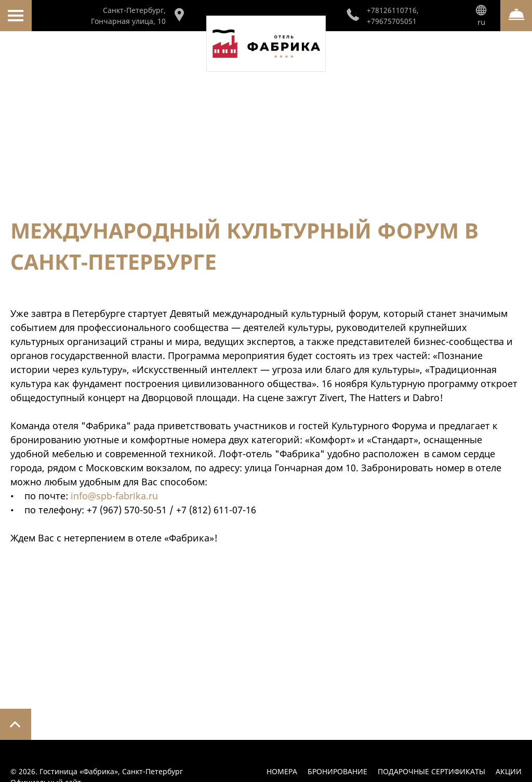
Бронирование (337, 771)
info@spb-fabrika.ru (114, 496)
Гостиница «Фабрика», (111, 771)
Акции (509, 771)
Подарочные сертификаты (431, 771)
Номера (282, 771)
